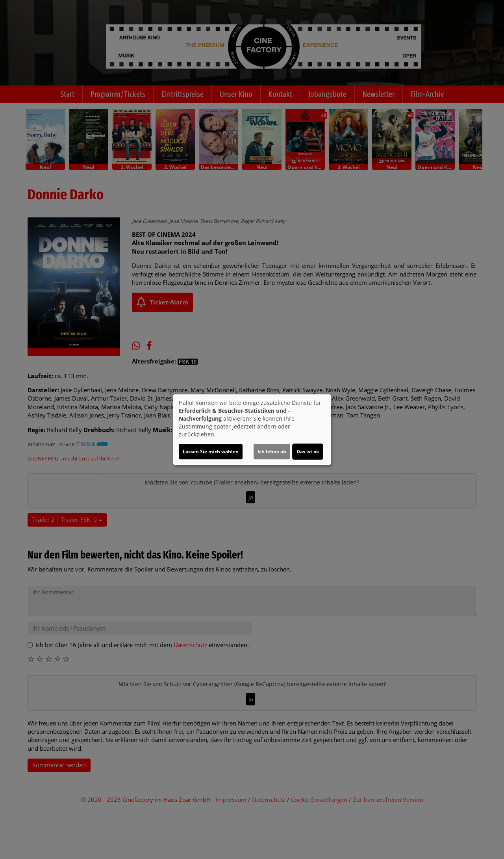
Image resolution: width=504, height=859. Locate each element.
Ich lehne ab (272, 452)
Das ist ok (308, 452)
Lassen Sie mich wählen (211, 452)
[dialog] (252, 430)
